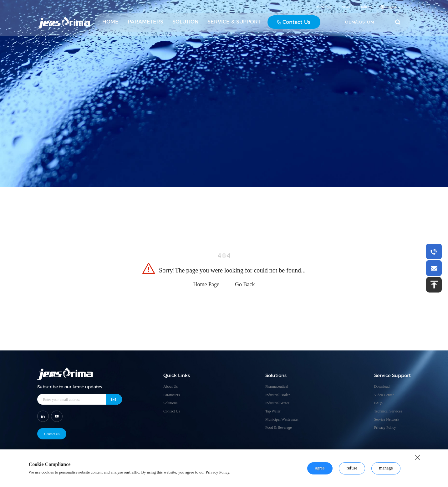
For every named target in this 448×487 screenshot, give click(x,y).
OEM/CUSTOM (360, 24)
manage (386, 468)
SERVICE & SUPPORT (234, 24)
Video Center (384, 395)
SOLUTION (186, 24)
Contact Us (294, 25)
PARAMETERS (145, 24)
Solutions (170, 403)
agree (320, 468)
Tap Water (273, 411)
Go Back (245, 284)
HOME (110, 24)
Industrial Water (277, 403)
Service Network (387, 419)
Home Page (206, 284)
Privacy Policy (385, 427)
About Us (323, 9)
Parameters (172, 395)
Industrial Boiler (277, 395)
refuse (352, 468)
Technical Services (388, 411)
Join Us (366, 9)
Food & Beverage (279, 427)
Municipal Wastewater (282, 419)
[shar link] (43, 416)
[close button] (417, 458)
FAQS (379, 403)
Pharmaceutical (277, 386)
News (346, 9)
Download (382, 386)
